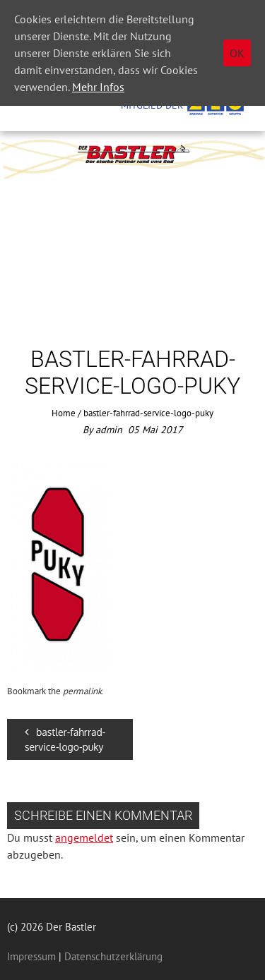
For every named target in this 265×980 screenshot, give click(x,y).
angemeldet (84, 837)
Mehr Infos (98, 87)
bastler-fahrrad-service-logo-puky (65, 739)
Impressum (31, 956)
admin (109, 430)
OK (237, 53)
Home (64, 413)
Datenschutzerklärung (112, 956)
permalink (82, 691)
